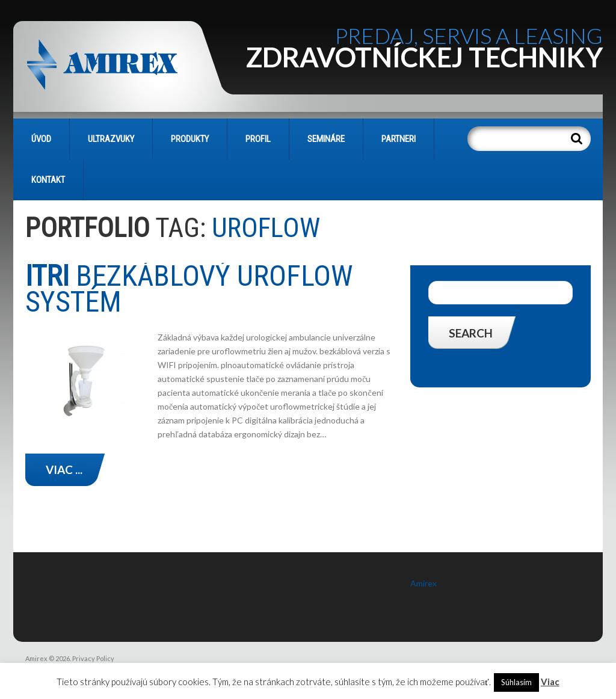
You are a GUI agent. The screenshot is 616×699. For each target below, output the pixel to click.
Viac (550, 682)
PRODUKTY (190, 139)
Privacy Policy (93, 658)
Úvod (41, 139)
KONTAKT (48, 180)
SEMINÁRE (326, 139)
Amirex (423, 583)
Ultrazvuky (111, 139)
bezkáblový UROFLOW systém (189, 289)
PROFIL (258, 139)
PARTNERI (399, 139)
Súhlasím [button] (516, 682)
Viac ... (64, 470)
